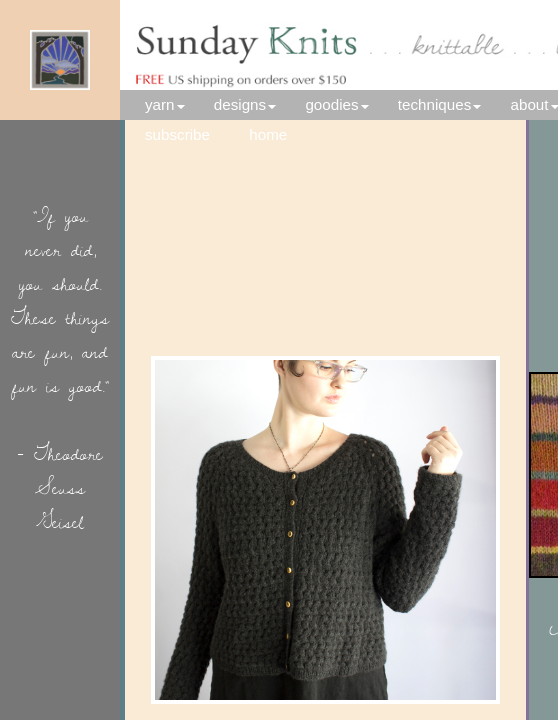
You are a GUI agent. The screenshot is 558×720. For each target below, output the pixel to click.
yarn (160, 104)
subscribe (177, 134)
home (280, 134)
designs (240, 104)
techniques (434, 104)
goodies (331, 104)
